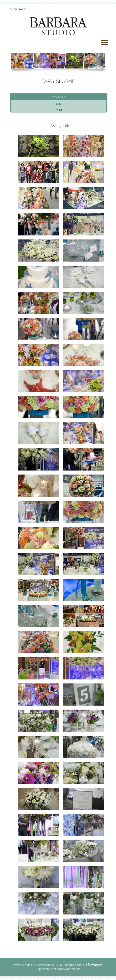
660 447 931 (19, 9)
